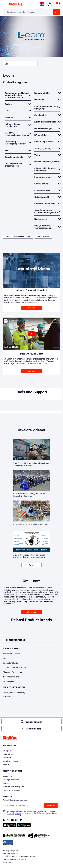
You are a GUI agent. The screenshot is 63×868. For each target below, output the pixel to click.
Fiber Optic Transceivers (13, 672)
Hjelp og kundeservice (11, 780)
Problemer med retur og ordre (14, 787)
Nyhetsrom (7, 758)
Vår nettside (31, 612)
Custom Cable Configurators (15, 668)
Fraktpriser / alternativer (12, 790)
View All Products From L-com (18, 237)
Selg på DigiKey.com (10, 761)
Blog (5, 658)
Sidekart (6, 765)
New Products (43, 237)
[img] (15, 5)
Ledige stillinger (8, 754)
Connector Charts (10, 663)
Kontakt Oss (7, 776)
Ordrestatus (7, 783)
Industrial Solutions (11, 677)
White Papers (8, 681)
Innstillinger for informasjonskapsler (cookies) (20, 856)
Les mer (32, 308)
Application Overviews (12, 654)
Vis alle (31, 565)
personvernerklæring (14, 815)
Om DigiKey (7, 751)
